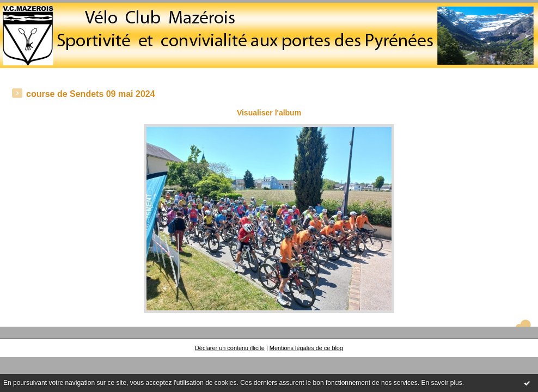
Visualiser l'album (269, 113)
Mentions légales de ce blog (306, 348)
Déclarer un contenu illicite (230, 348)
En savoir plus (441, 383)
